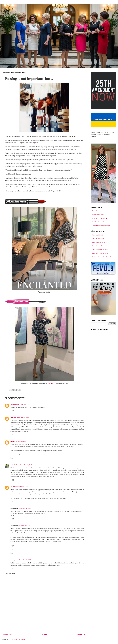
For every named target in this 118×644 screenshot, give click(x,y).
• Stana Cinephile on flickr (99, 242)
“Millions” (51, 383)
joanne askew (15, 404)
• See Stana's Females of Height (101, 226)
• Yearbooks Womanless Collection (102, 257)
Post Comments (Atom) (18, 639)
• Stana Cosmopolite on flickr (100, 246)
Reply (12, 411)
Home (45, 634)
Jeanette (13, 417)
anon (12, 441)
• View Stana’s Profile (98, 215)
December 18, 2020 (20, 441)
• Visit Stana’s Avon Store (99, 222)
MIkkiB (13, 487)
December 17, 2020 (26, 404)
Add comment (10, 573)
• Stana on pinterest (97, 235)
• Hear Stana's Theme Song (99, 218)
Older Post (82, 634)
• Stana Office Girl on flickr (99, 253)
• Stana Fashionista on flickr (99, 250)
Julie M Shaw (15, 465)
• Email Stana (95, 211)
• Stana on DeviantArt (98, 239)
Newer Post (7, 634)
